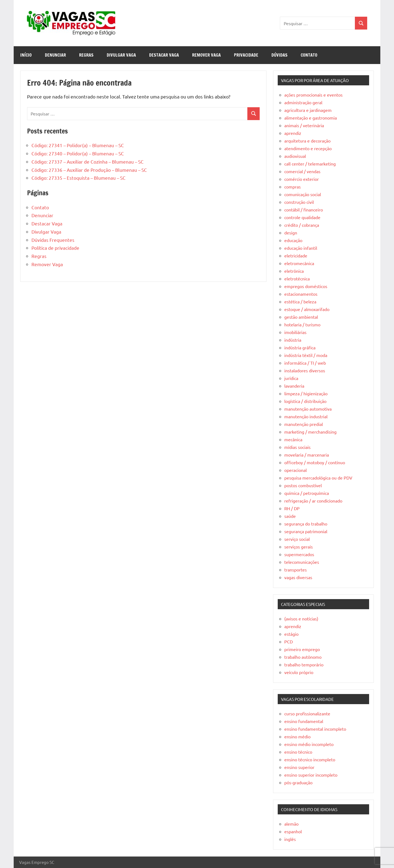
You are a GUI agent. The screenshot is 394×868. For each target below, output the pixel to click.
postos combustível (303, 485)
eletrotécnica (297, 278)
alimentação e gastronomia (311, 118)
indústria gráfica (300, 347)
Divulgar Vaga (121, 55)
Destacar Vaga (164, 55)
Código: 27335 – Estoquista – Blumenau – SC (79, 178)
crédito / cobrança (302, 225)
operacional (296, 470)
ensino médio (297, 736)
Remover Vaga (206, 55)
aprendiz (293, 133)
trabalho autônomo (303, 657)
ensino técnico (298, 752)
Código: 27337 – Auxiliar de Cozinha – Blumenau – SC (88, 162)
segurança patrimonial (306, 531)
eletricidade (296, 256)
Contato (309, 55)
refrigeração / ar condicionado (313, 501)
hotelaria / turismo (302, 324)
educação (293, 240)
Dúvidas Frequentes (53, 240)
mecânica (293, 439)
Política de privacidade (55, 248)
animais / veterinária (304, 125)
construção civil (299, 202)
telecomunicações (302, 562)
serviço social (297, 539)
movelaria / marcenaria (307, 455)
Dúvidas (279, 55)
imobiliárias (295, 332)
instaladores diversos (305, 370)
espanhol (293, 831)
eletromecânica (299, 263)
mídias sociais (297, 447)
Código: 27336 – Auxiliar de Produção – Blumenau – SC (89, 170)
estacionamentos (301, 294)
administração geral (303, 102)
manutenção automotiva (308, 409)
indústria (293, 340)
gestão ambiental (301, 317)
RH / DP (292, 508)
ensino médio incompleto (309, 744)
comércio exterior (302, 179)
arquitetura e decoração (307, 141)
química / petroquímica (307, 493)
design (291, 233)
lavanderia (294, 386)
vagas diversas (298, 577)
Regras (86, 55)
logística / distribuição (305, 401)
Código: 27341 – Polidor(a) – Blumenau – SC (78, 145)
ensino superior (299, 767)
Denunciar (55, 55)
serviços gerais (299, 547)
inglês (290, 839)
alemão (291, 824)
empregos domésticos (306, 286)
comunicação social (303, 194)
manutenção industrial (306, 416)
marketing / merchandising (310, 432)
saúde (290, 516)
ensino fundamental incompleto (315, 729)
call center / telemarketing (310, 164)
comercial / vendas (302, 171)
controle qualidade (302, 217)
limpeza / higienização (306, 393)
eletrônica (294, 271)
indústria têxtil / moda (306, 355)
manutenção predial (304, 424)
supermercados (299, 554)
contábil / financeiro (304, 210)
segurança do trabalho (306, 524)
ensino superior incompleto (311, 775)
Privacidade (246, 55)
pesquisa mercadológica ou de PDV (318, 478)
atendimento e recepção (308, 148)
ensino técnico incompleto (310, 759)
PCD (289, 641)
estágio (291, 634)
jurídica (291, 378)
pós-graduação (298, 782)
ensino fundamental (304, 721)
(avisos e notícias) (301, 619)
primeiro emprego (302, 649)
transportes (296, 570)
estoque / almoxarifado (307, 309)
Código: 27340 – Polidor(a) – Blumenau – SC (78, 153)
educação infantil (301, 248)
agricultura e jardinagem (308, 110)
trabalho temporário (304, 664)
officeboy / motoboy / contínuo (315, 462)
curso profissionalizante (307, 713)
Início (26, 55)
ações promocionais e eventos (313, 95)
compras (292, 187)
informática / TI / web (305, 363)
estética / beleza (300, 301)
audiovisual (295, 156)
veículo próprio (299, 672)
